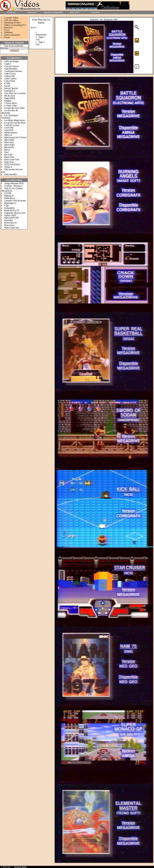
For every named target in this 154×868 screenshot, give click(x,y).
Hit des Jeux (10, 96)
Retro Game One (12, 160)
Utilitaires (8, 32)
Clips (7, 206)
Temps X (8, 167)
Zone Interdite (10, 174)
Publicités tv (10, 198)
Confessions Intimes (13, 71)
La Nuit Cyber (11, 106)
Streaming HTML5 (12, 23)
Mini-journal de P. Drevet (15, 137)
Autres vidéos (74, 12)
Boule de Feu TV (12, 210)
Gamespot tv (10, 91)
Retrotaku (9, 220)
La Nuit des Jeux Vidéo (14, 108)
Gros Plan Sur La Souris (15, 93)
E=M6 (7, 83)
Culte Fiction (10, 74)
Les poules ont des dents (15, 123)
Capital (7, 64)
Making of (9, 196)
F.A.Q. (7, 30)
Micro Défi (9, 140)
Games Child (10, 215)
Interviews (9, 27)
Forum (7, 37)
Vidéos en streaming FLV (15, 25)
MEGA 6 (8, 135)
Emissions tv (32, 12)
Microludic (9, 147)
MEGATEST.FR (11, 218)
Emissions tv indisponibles (53, 12)
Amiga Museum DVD (14, 183)
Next (6, 152)
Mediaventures (11, 133)
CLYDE (8, 193)
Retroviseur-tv (11, 223)
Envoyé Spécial (11, 88)
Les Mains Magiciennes (15, 120)
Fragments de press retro (15, 213)
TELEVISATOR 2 (12, 164)
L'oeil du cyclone (12, 125)
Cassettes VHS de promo (15, 201)
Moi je (7, 150)
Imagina (8, 101)
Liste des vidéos (11, 20)
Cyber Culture (10, 79)
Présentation (41, 35)
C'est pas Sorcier (12, 66)
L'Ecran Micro (11, 103)
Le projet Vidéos (11, 18)
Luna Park (9, 130)
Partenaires (96, 12)
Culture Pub (9, 76)
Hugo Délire (10, 98)
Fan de (7, 86)
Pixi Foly (8, 155)
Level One (9, 128)
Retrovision (9, 225)
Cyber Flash (10, 81)
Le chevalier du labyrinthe (10, 112)
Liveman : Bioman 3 (13, 186)
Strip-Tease (9, 162)
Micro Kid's (9, 145)
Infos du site (11, 12)
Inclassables (9, 208)
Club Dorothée (11, 69)
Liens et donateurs (12, 35)
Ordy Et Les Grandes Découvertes (12, 190)
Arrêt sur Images (12, 61)
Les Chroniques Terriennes (10, 117)
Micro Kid (9, 142)
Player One (9, 157)
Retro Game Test (12, 228)
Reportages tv (10, 203)
